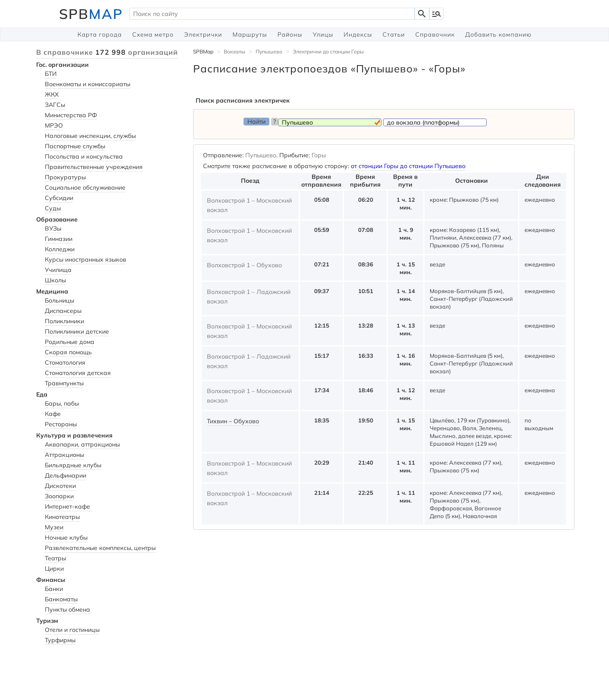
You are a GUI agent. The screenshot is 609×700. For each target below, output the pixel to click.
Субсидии (59, 198)
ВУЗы (53, 228)
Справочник (435, 34)
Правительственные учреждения (94, 167)
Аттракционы (64, 455)
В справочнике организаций (107, 52)
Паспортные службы (75, 146)
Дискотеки (60, 486)
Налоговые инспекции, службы (90, 136)
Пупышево (269, 52)
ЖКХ (52, 94)
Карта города (100, 34)
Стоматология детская (78, 373)
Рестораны (61, 424)
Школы (55, 280)
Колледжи (60, 249)
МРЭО (54, 125)
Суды (53, 208)
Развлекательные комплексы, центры (100, 548)
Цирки (54, 569)
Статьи (394, 34)
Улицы (323, 34)
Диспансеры (63, 311)
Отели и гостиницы (72, 630)
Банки (54, 589)
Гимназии (59, 239)
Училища (58, 270)
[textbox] (272, 14)
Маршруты (250, 34)
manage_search (437, 14)
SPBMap (203, 52)
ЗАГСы (55, 105)
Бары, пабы (62, 403)
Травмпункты (64, 383)
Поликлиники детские (77, 331)
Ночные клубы (66, 537)
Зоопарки (59, 496)
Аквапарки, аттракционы (82, 444)
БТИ (51, 74)
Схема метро (153, 34)
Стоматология (65, 362)
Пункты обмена (67, 609)
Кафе (53, 414)
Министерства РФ (71, 115)
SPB (91, 14)
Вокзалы (234, 52)
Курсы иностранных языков (86, 259)
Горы (319, 155)
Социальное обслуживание (85, 187)
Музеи (54, 527)
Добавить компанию (498, 34)
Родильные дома (70, 342)
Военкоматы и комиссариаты (87, 84)
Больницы (59, 300)
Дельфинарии (66, 475)
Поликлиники (64, 321)
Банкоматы (61, 599)
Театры (55, 558)
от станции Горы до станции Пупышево (408, 166)
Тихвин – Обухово (233, 421)
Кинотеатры (62, 517)
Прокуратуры (65, 177)
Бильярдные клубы (73, 465)
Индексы (358, 34)
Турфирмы (60, 640)
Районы (290, 34)
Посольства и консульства (84, 156)
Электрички (203, 34)
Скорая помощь (68, 352)
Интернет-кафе (67, 506)
